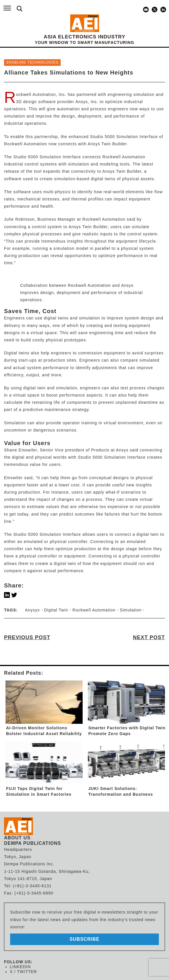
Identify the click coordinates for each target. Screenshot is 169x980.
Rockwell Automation (94, 610)
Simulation (131, 610)
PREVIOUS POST (27, 637)
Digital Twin (56, 610)
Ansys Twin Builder (107, 144)
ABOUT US (17, 838)
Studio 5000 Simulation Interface (124, 137)
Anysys (32, 610)
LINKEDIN (20, 967)
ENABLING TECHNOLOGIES (32, 62)
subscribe (84, 939)
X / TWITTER (23, 972)
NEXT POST (149, 637)
